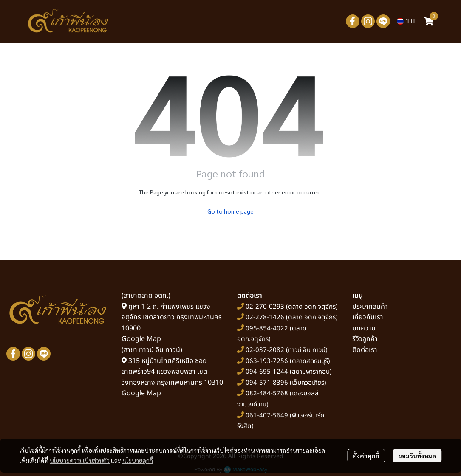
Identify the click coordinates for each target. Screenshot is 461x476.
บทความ (364, 328)
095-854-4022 (267, 328)
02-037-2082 (265, 350)
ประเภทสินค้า (370, 307)
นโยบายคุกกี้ (138, 460)
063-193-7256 (267, 361)
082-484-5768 (267, 393)
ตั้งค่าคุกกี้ (366, 456)
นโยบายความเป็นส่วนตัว (80, 460)
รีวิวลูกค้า (365, 339)
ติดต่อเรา (365, 350)
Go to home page (230, 211)
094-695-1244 (267, 372)
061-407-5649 (267, 415)
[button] (406, 21)
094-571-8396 (267, 383)
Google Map (141, 339)
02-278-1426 (265, 317)
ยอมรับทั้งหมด (417, 456)
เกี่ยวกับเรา (368, 317)
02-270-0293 (264, 307)
